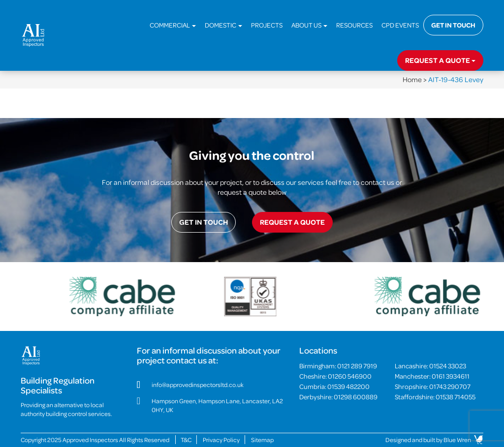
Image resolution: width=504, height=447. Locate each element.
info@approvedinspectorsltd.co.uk (198, 385)
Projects (267, 25)
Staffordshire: (435, 397)
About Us (309, 25)
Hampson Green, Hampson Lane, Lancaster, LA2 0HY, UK (217, 405)
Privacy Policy (221, 440)
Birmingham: (338, 366)
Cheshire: (335, 376)
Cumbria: (334, 386)
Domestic (223, 25)
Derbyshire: (338, 397)
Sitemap (262, 440)
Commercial (173, 25)
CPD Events (400, 25)
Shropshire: (433, 386)
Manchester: (432, 376)
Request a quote (440, 60)
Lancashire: (430, 366)
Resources (354, 25)
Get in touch (453, 25)
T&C (186, 440)
